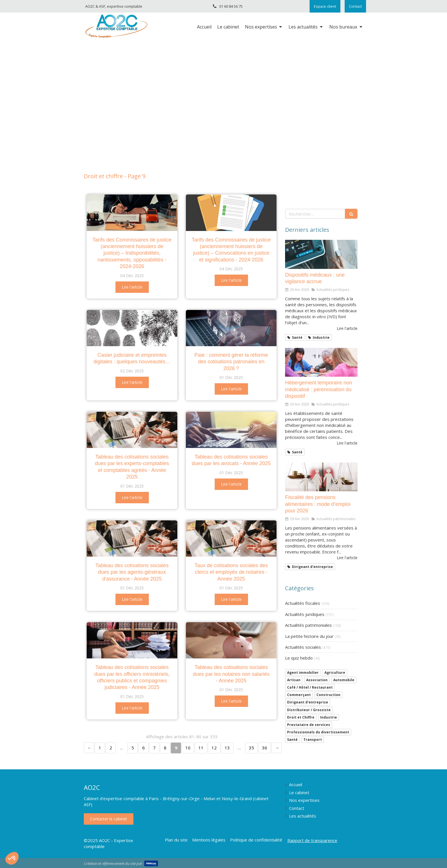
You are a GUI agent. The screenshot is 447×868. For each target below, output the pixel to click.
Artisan (294, 680)
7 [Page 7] (154, 748)
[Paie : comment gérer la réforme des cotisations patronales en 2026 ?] (231, 328)
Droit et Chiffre (301, 717)
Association (317, 680)
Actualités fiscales (303, 603)
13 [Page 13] (227, 748)
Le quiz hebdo (299, 658)
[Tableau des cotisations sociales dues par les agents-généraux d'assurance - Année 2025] (132, 539)
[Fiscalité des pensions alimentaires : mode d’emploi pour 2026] (321, 477)
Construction (328, 695)
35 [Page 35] (251, 748)
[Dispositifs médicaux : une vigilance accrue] (321, 254)
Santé (292, 740)
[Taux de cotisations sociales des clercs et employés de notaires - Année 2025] (231, 539)
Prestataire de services (309, 725)
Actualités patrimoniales (308, 625)
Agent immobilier (303, 673)
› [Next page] (277, 748)
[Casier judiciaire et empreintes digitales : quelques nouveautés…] (132, 328)
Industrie (329, 717)
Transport (313, 740)
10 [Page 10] (188, 748)
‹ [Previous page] (89, 748)
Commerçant (299, 695)
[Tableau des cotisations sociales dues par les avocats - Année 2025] (231, 430)
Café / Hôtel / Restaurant (310, 687)
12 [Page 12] (214, 748)
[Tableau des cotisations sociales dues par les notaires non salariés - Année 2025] (231, 640)
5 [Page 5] (133, 748)
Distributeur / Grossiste (309, 710)
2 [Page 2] (111, 748)
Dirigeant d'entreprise (308, 702)
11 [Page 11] (201, 748)
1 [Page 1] (100, 748)
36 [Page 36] (265, 748)
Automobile (344, 680)
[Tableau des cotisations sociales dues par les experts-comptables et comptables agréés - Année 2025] (132, 430)
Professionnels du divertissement (318, 732)
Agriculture (335, 673)
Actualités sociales (303, 647)
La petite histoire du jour (309, 636)
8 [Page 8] (165, 748)
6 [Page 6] (144, 748)
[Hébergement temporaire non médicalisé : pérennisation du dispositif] (321, 362)
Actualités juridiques (305, 614)
